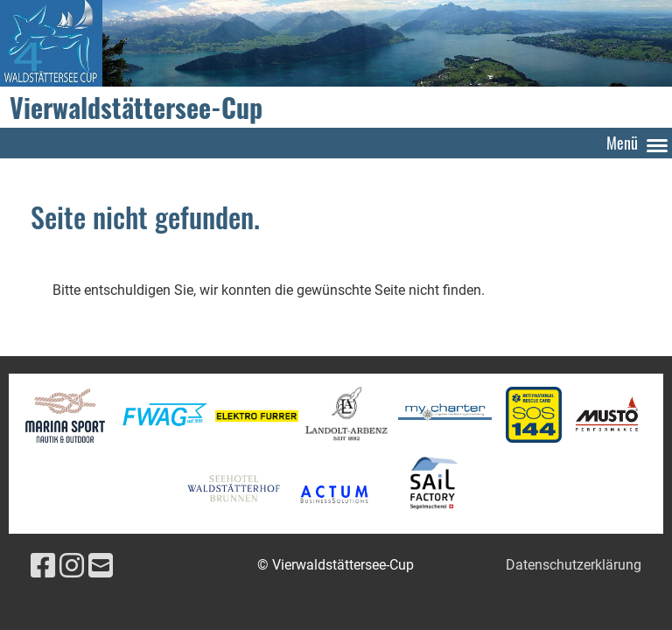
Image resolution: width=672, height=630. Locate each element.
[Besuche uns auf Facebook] (43, 566)
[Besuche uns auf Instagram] (72, 566)
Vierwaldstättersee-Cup (136, 108)
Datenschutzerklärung (574, 565)
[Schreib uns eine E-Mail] (101, 566)
